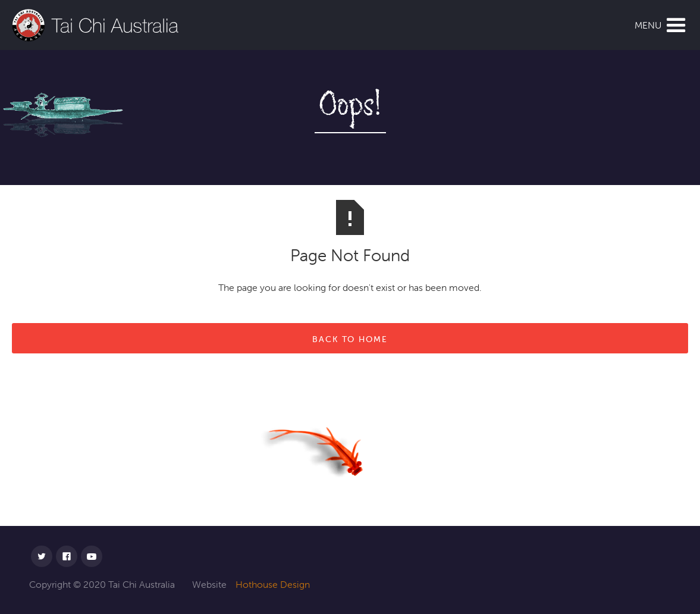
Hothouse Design (273, 584)
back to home (350, 339)
